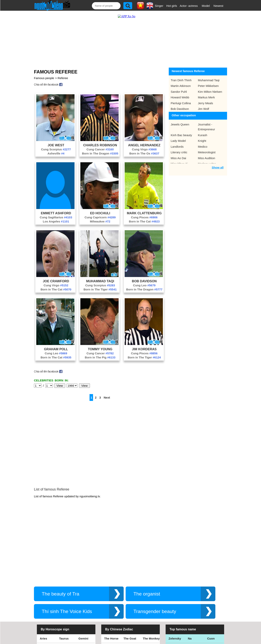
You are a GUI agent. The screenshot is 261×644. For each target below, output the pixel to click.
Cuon (211, 576)
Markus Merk (206, 93)
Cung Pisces (144, 213)
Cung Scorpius (56, 145)
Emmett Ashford (56, 209)
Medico (203, 143)
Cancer (45, 585)
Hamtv (192, 602)
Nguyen (213, 594)
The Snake (150, 602)
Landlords (177, 143)
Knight (202, 137)
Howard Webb (180, 93)
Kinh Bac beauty (181, 131)
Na (190, 576)
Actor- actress (189, 6)
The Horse (111, 576)
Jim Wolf (204, 105)
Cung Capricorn (100, 213)
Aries (43, 576)
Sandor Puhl (179, 88)
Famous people (44, 74)
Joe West (56, 141)
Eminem (174, 594)
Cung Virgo (144, 145)
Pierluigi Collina (181, 99)
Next (107, 394)
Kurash (203, 131)
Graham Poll (56, 345)
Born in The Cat (144, 217)
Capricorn (47, 602)
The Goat (130, 576)
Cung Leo (144, 281)
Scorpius (65, 594)
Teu (190, 594)
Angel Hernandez (144, 141)
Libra (43, 594)
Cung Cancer (100, 145)
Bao (191, 585)
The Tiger (149, 594)
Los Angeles (56, 217)
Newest (218, 6)
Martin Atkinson (181, 82)
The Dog (129, 585)
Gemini (83, 576)
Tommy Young (100, 345)
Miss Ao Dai (178, 154)
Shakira (212, 602)
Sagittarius (86, 594)
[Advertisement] (127, 36)
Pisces (83, 602)
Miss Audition (207, 154)
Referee (63, 74)
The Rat (110, 594)
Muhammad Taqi (100, 277)
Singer (159, 6)
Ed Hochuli (100, 209)
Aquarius (65, 602)
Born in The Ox (144, 150)
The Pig (148, 585)
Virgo (82, 585)
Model (206, 6)
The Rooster (113, 585)
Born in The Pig (100, 353)
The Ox (128, 594)
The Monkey (151, 576)
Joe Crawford (56, 277)
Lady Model (178, 137)
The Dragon (132, 602)
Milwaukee (100, 217)
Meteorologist (207, 148)
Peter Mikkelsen (208, 82)
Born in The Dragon (100, 150)
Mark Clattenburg (144, 209)
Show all (218, 164)
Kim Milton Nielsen (210, 88)
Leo (62, 585)
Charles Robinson (100, 141)
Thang (173, 585)
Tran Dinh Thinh (181, 76)
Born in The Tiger (100, 285)
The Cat (110, 602)
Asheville (56, 150)
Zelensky (175, 576)
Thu (210, 585)
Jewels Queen (180, 120)
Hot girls (172, 6)
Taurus (64, 576)
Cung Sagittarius (56, 213)
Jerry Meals (206, 99)
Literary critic (179, 148)
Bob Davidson (144, 277)
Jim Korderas (144, 345)
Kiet (171, 602)
